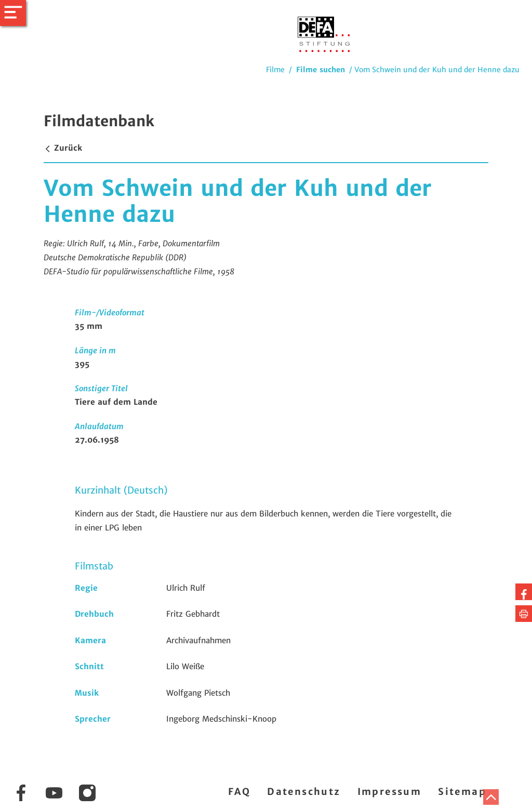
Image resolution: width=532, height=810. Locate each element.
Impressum (390, 792)
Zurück (63, 148)
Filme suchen (321, 70)
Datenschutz (304, 792)
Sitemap (462, 792)
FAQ (239, 792)
